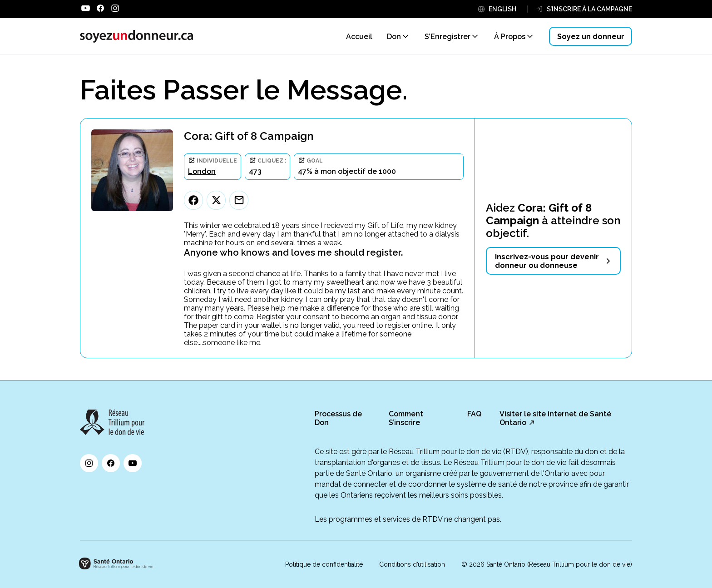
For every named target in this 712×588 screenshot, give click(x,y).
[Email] (239, 200)
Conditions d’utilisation (412, 564)
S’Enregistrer (447, 37)
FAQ (474, 414)
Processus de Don (338, 418)
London (202, 171)
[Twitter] (216, 200)
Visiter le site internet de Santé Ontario (555, 418)
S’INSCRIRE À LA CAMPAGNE (589, 9)
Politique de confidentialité (324, 564)
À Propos (510, 37)
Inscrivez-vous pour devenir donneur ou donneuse (547, 261)
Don (394, 37)
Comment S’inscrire (406, 418)
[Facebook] (193, 200)
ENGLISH (502, 9)
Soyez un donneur (591, 37)
